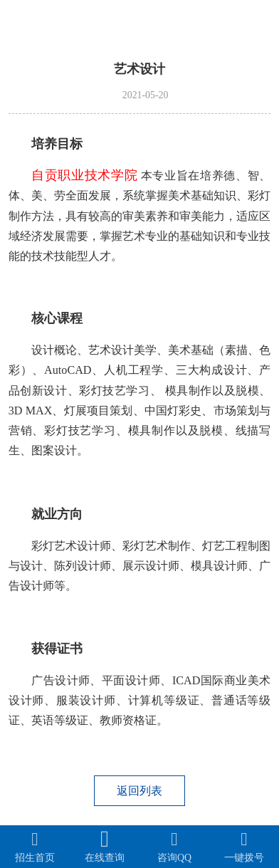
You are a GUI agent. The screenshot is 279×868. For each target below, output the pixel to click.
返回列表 (139, 791)
